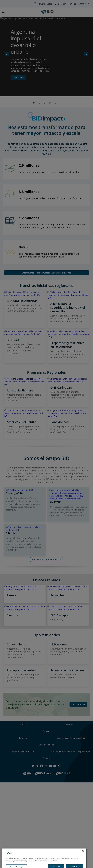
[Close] (83, 855)
